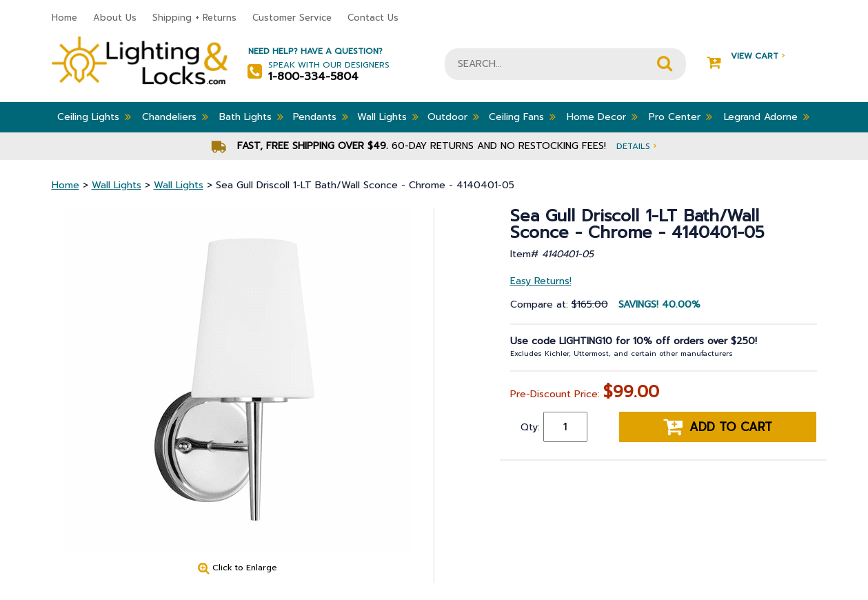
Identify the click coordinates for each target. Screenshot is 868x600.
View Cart (746, 56)
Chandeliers (175, 117)
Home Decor (602, 117)
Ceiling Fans (522, 117)
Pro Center (680, 117)
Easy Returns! (541, 281)
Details (636, 146)
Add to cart (718, 427)
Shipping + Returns (194, 18)
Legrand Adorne (767, 117)
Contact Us (373, 18)
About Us (115, 18)
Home (64, 18)
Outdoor (453, 117)
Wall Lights (388, 117)
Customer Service (292, 18)
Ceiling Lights (94, 117)
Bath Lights (251, 117)
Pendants (321, 117)
